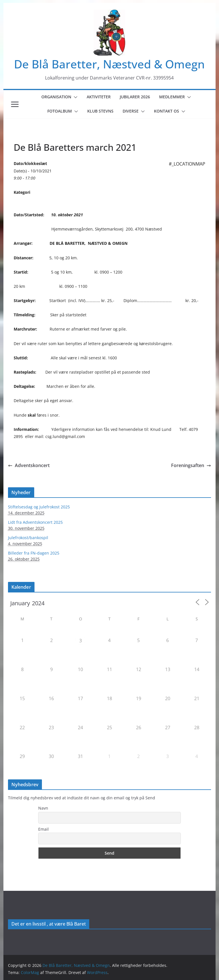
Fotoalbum (60, 111)
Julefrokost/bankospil (28, 538)
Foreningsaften (191, 465)
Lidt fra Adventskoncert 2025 (35, 522)
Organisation (56, 97)
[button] (74, 97)
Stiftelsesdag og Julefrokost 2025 (39, 507)
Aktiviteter (99, 97)
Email (43, 829)
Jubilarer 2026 (135, 97)
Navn (43, 808)
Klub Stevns (100, 111)
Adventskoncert (29, 465)
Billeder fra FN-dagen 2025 (34, 553)
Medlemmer (172, 97)
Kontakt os (167, 111)
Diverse (131, 111)
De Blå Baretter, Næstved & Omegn (109, 64)
